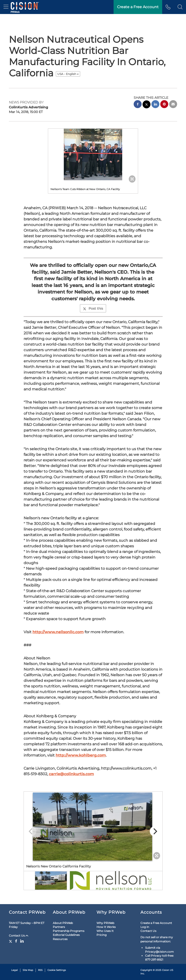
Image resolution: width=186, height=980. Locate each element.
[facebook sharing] (138, 105)
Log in (145, 927)
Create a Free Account (156, 923)
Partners (59, 927)
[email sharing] (173, 105)
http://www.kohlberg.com (81, 755)
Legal (14, 970)
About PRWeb (63, 923)
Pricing (102, 935)
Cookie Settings (57, 970)
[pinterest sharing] (164, 105)
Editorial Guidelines (66, 935)
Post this (93, 308)
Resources (60, 939)
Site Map (28, 970)
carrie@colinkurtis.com (71, 774)
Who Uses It (105, 931)
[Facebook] (16, 941)
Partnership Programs (69, 931)
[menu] (6, 7)
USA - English (68, 74)
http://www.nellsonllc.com (58, 632)
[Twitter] (11, 941)
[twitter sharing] (147, 105)
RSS (40, 970)
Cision (166, 970)
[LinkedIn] (22, 941)
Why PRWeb (105, 923)
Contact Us (19, 936)
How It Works (106, 927)
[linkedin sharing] (155, 105)
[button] (180, 7)
